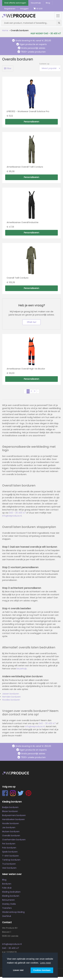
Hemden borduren (11, 697)
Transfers (7, 908)
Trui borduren (9, 864)
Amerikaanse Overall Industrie (23, 222)
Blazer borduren (10, 811)
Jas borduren (9, 827)
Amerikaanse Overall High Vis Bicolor (26, 369)
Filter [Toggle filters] (8, 68)
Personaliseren (32, 122)
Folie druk (7, 888)
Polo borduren (9, 848)
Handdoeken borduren (13, 819)
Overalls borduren (11, 836)
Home (5, 30)
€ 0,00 (38, 9)
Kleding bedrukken (11, 892)
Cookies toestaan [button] (42, 970)
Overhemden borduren (14, 840)
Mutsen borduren (11, 832)
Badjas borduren (10, 807)
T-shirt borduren (10, 856)
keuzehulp (22, 669)
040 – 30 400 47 (17, 513)
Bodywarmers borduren (14, 815)
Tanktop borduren (11, 860)
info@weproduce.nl (12, 516)
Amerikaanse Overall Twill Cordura (25, 167)
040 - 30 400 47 (11, 948)
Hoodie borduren (11, 823)
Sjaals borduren (10, 852)
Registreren (10, 9)
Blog (48, 3)
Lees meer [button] (46, 963)
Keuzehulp (36, 3)
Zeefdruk (7, 916)
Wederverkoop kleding (13, 912)
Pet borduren (9, 844)
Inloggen (24, 9)
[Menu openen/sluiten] (58, 16)
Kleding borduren (11, 896)
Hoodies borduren (11, 700)
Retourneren (8, 900)
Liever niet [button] (18, 970)
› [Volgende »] (38, 391)
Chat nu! (31, 322)
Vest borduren (9, 868)
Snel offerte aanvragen (15, 3)
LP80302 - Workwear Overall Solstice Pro (28, 111)
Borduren (7, 884)
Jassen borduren (11, 694)
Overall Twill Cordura (17, 278)
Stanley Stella (9, 904)
